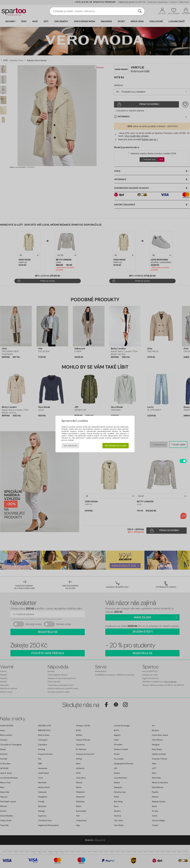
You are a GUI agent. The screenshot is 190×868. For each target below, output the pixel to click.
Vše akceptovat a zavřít (116, 446)
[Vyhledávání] (140, 11)
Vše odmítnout (70, 446)
